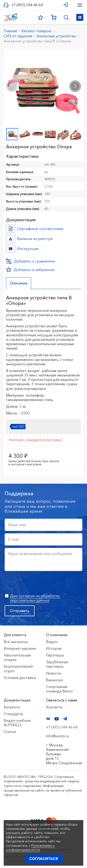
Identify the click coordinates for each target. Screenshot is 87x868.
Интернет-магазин (20, 648)
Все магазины (16, 642)
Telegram (65, 719)
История (54, 648)
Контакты (54, 707)
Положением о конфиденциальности (30, 848)
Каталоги (12, 707)
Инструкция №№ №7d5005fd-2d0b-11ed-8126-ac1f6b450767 (11, 249)
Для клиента (15, 635)
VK (48, 719)
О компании (57, 635)
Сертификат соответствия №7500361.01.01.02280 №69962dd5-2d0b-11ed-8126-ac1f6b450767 (11, 229)
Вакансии (54, 680)
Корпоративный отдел (18, 668)
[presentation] (12, 86)
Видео (52, 642)
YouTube (57, 719)
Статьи (10, 732)
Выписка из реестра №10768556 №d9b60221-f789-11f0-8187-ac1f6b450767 (11, 239)
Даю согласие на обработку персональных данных (35, 598)
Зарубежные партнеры (57, 664)
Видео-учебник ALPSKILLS (17, 723)
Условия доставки (20, 678)
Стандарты (13, 714)
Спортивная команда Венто (59, 689)
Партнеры (55, 655)
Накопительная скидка (17, 657)
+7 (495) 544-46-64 (27, 5)
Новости (53, 673)
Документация (17, 700)
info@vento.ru (57, 736)
